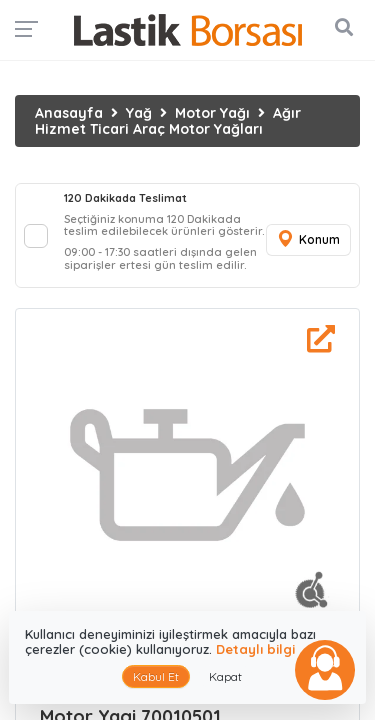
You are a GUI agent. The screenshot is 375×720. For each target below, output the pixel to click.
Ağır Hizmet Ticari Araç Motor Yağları (168, 121)
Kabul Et (156, 676)
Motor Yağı (212, 113)
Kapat (225, 676)
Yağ (139, 113)
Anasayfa (69, 113)
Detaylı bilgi (255, 649)
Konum (308, 239)
